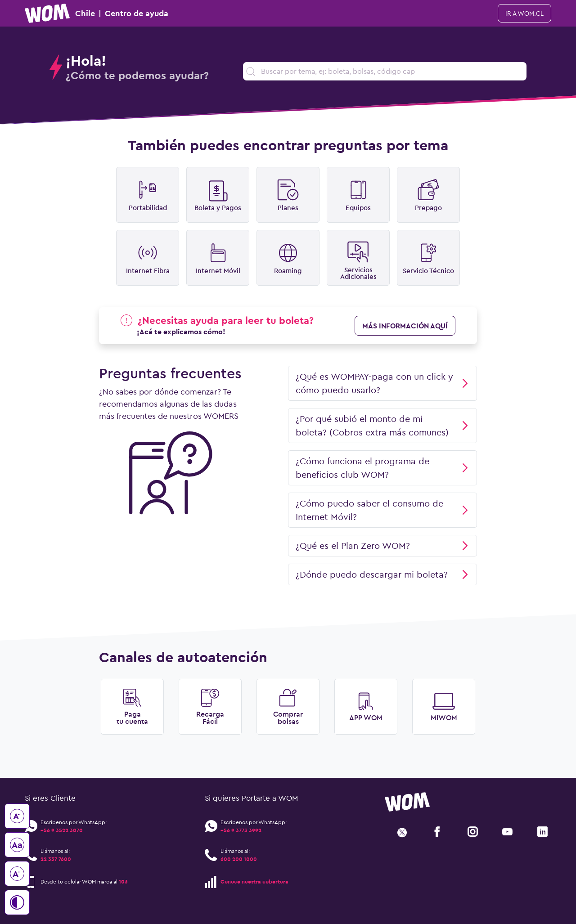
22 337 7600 (56, 859)
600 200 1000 (239, 859)
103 (123, 881)
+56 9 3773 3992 (241, 830)
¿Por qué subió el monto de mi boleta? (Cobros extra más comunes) (382, 425)
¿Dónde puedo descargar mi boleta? (382, 574)
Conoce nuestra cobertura (254, 881)
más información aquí (405, 326)
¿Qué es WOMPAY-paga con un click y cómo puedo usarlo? (382, 383)
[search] (385, 71)
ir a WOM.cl (524, 13)
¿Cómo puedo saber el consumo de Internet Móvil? (382, 510)
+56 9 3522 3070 (62, 830)
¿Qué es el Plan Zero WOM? (382, 545)
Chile (97, 13)
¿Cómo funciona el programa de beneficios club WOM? (382, 468)
